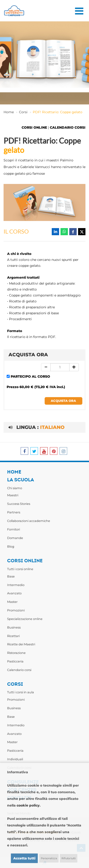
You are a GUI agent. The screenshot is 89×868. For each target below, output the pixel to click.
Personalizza (49, 858)
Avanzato (14, 593)
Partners (14, 512)
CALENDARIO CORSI (68, 127)
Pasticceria (15, 661)
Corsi (23, 112)
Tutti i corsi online (20, 569)
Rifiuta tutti (69, 858)
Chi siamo (15, 488)
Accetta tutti (24, 858)
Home (9, 112)
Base (11, 576)
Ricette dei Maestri (21, 644)
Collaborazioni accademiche (29, 521)
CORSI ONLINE (34, 127)
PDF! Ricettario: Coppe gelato (58, 112)
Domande (15, 538)
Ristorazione (16, 653)
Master (12, 602)
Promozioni (16, 610)
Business (14, 627)
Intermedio (16, 585)
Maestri (13, 495)
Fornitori (14, 529)
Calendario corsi (19, 670)
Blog (11, 546)
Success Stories (19, 504)
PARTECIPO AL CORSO (30, 376)
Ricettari (13, 636)
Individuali (15, 759)
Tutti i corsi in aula (21, 692)
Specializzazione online (25, 619)
